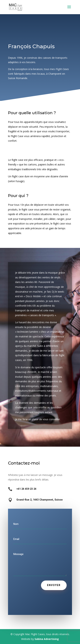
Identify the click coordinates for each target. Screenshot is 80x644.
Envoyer (54, 585)
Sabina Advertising (47, 639)
